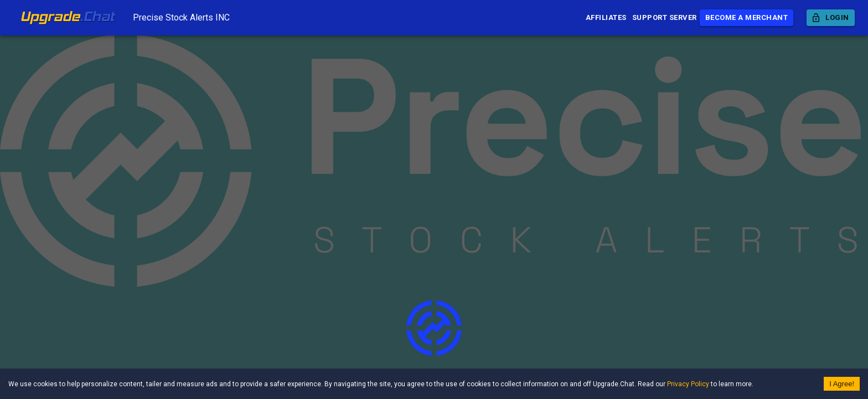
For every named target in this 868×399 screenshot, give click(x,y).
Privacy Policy (688, 384)
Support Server (665, 18)
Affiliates (606, 18)
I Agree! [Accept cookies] (842, 384)
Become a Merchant (747, 18)
